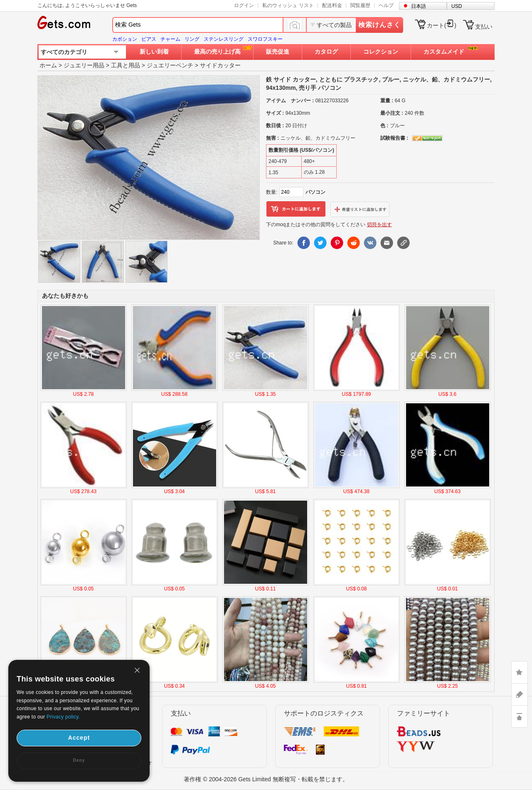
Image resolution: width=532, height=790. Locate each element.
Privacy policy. (63, 717)
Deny (79, 760)
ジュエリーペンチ (170, 65)
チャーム (170, 39)
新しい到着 (154, 52)
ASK (520, 694)
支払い (484, 27)
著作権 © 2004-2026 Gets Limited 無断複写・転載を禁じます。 (266, 779)
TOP (520, 716)
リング (192, 39)
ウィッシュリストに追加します (360, 209)
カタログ (326, 52)
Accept (79, 738)
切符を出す (379, 225)
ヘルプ (386, 5)
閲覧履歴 (360, 5)
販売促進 (278, 52)
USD (457, 6)
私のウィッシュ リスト (288, 5)
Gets (64, 22)
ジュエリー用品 (84, 65)
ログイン (244, 5)
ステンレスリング (224, 39)
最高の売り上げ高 (217, 52)
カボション (125, 39)
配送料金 (332, 5)
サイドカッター (220, 65)
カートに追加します (296, 209)
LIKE (520, 672)
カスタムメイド (444, 52)
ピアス (149, 39)
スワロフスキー (265, 39)
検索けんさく (379, 25)
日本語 (419, 6)
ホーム (48, 65)
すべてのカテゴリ (64, 52)
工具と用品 (126, 65)
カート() (442, 25)
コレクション (381, 52)
